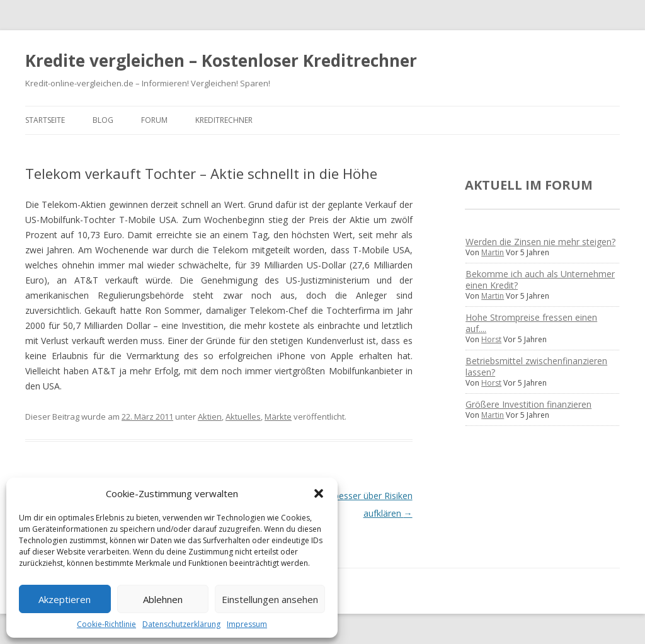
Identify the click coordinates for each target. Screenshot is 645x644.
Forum (154, 120)
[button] (319, 493)
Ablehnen (163, 599)
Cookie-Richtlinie (106, 624)
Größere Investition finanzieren (528, 404)
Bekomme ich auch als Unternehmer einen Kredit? (540, 279)
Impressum (247, 624)
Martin (493, 252)
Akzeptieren (65, 599)
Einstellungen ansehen (270, 599)
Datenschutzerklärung (181, 624)
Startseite (45, 120)
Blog (103, 120)
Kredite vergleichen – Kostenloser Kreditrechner (221, 60)
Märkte (278, 417)
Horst (491, 339)
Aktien (210, 417)
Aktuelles (243, 417)
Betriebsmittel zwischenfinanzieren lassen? (536, 366)
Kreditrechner (224, 120)
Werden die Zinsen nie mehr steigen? (540, 242)
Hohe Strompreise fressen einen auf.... (531, 323)
